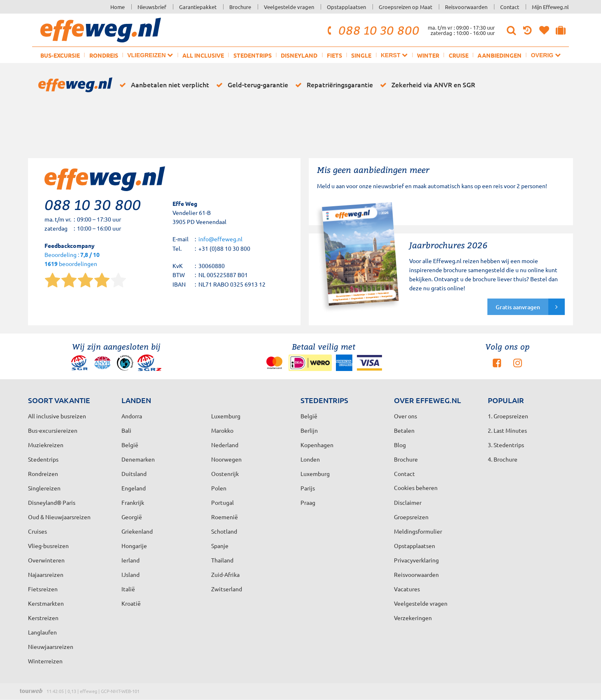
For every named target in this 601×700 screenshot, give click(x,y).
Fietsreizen (43, 589)
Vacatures (407, 589)
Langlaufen (42, 632)
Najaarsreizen (46, 574)
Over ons (405, 416)
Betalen (404, 430)
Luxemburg (315, 474)
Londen (310, 459)
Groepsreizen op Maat (405, 7)
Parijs (308, 488)
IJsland (130, 574)
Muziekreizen (46, 445)
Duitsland (134, 474)
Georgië (132, 517)
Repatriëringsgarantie (333, 85)
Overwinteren (46, 560)
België (130, 445)
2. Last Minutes (507, 430)
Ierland (130, 560)
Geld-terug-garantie (251, 85)
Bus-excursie (60, 55)
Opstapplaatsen (346, 7)
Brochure (240, 7)
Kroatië (131, 603)
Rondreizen (43, 474)
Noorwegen (226, 459)
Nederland (225, 445)
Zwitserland (227, 589)
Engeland (134, 488)
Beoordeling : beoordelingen (72, 260)
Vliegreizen (150, 55)
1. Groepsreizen (508, 416)
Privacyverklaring (416, 560)
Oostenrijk (225, 474)
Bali (126, 430)
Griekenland (137, 531)
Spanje (220, 546)
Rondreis (104, 55)
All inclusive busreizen (57, 416)
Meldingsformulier (418, 531)
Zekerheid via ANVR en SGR (426, 85)
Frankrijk (133, 502)
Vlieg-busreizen (48, 546)
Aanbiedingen (500, 55)
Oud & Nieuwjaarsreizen (59, 517)
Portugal (222, 502)
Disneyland (299, 55)
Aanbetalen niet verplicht (163, 85)
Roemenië (225, 517)
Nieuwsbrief (152, 7)
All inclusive (203, 55)
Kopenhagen (317, 445)
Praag (308, 502)
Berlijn (309, 430)
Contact (510, 7)
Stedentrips (253, 55)
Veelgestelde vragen (289, 7)
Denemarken (138, 459)
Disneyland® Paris (52, 502)
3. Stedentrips (506, 445)
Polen (219, 488)
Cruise (459, 55)
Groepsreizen (411, 517)
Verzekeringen (413, 618)
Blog (400, 445)
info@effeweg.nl (220, 239)
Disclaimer (408, 502)
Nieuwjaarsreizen (51, 646)
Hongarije (134, 546)
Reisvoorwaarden (466, 7)
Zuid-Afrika (225, 574)
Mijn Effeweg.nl (550, 7)
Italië (128, 589)
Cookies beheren (416, 488)
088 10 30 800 (372, 30)
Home (118, 7)
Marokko (222, 430)
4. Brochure (503, 459)
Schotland (224, 531)
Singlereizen (44, 488)
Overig (546, 55)
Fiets (334, 55)
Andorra (132, 416)
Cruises (37, 531)
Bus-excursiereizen (53, 430)
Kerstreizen (43, 618)
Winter (428, 55)
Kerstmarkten (46, 603)
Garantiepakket (198, 7)
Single (361, 55)
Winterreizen (45, 661)
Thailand (222, 560)
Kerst (394, 55)
